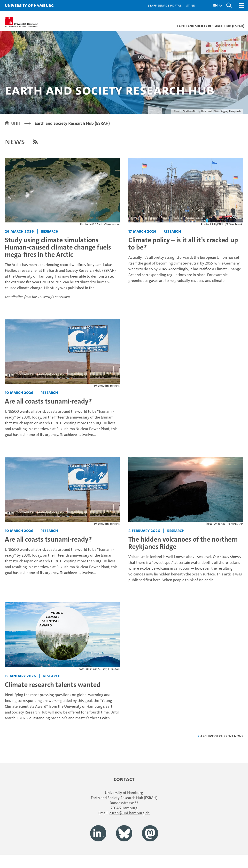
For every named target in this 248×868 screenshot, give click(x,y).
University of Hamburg (29, 5)
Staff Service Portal (165, 5)
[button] (217, 5)
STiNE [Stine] (190, 5)
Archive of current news (222, 736)
